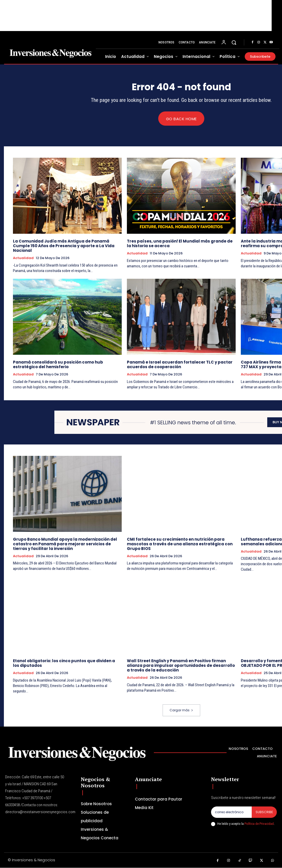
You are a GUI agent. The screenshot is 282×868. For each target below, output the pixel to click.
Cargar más (181, 710)
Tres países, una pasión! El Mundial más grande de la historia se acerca (180, 244)
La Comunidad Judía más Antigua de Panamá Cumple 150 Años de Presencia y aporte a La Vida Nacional (64, 246)
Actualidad (23, 258)
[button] (234, 42)
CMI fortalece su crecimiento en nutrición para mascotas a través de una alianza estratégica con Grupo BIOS (180, 544)
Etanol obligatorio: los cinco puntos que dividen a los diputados (64, 663)
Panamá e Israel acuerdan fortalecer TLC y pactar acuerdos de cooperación (180, 365)
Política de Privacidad (259, 824)
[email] (231, 812)
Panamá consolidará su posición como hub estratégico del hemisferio (58, 365)
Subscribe (264, 812)
